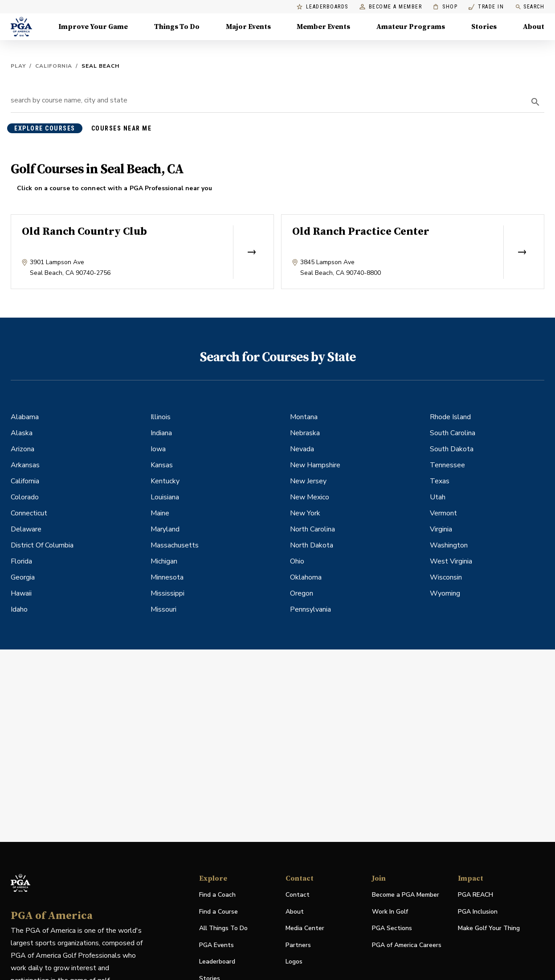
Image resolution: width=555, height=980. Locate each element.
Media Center (305, 929)
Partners (298, 945)
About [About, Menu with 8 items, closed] (534, 27)
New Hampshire (315, 465)
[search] (535, 102)
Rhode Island (450, 417)
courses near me (122, 128)
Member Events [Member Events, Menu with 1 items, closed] (323, 27)
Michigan (164, 561)
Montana (304, 417)
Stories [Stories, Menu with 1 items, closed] (484, 27)
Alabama (25, 417)
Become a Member (391, 7)
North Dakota (312, 545)
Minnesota (167, 577)
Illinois (161, 417)
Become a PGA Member (406, 895)
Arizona (22, 449)
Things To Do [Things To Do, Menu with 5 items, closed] (177, 27)
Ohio (297, 561)
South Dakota (452, 449)
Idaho (19, 609)
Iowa (158, 449)
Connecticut (29, 513)
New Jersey (308, 481)
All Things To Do (223, 928)
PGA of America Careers (407, 945)
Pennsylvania (310, 609)
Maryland (165, 529)
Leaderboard (217, 962)
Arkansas (25, 465)
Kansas (162, 465)
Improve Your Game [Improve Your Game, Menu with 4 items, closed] (93, 27)
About (295, 912)
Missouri (163, 609)
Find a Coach (217, 895)
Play (18, 66)
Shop (445, 7)
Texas (440, 481)
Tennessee (447, 465)
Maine (160, 513)
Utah (438, 497)
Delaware (26, 529)
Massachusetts (175, 545)
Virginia (441, 529)
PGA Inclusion (478, 912)
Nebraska (305, 433)
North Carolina (312, 529)
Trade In (486, 7)
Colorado (25, 497)
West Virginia (451, 561)
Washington (449, 545)
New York (305, 513)
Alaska (22, 433)
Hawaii (21, 593)
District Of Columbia (42, 545)
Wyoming (445, 593)
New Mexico (310, 497)
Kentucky (165, 481)
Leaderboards (322, 7)
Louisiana (165, 497)
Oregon (302, 593)
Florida (21, 561)
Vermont (443, 513)
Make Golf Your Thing (489, 929)
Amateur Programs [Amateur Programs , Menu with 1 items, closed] (411, 27)
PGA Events (216, 945)
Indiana (161, 433)
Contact (298, 895)
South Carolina (453, 433)
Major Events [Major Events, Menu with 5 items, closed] (248, 27)
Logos (294, 962)
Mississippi (167, 593)
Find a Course (218, 912)
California (54, 66)
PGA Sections (392, 928)
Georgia (23, 577)
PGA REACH (475, 895)
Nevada (302, 449)
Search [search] (530, 7)
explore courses (45, 128)
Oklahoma (306, 577)
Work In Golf (390, 912)
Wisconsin (446, 577)
